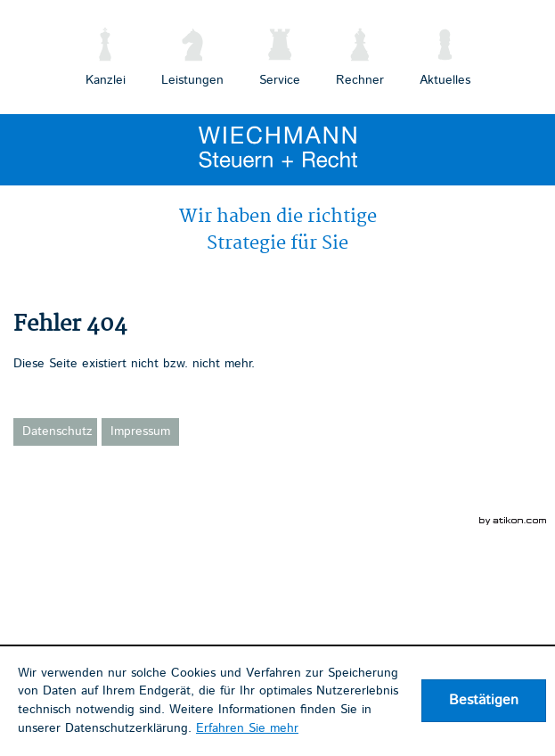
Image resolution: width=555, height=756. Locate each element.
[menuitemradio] (360, 54)
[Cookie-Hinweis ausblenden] (484, 701)
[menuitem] (106, 54)
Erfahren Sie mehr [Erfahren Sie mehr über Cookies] (247, 728)
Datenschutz (57, 431)
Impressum (140, 431)
